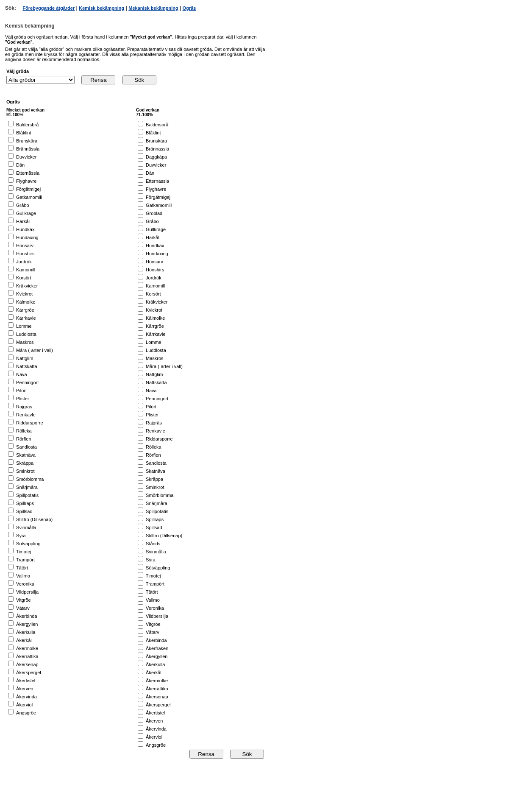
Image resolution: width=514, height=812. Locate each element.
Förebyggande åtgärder (49, 8)
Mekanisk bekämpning (153, 8)
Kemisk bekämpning (101, 8)
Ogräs (189, 8)
